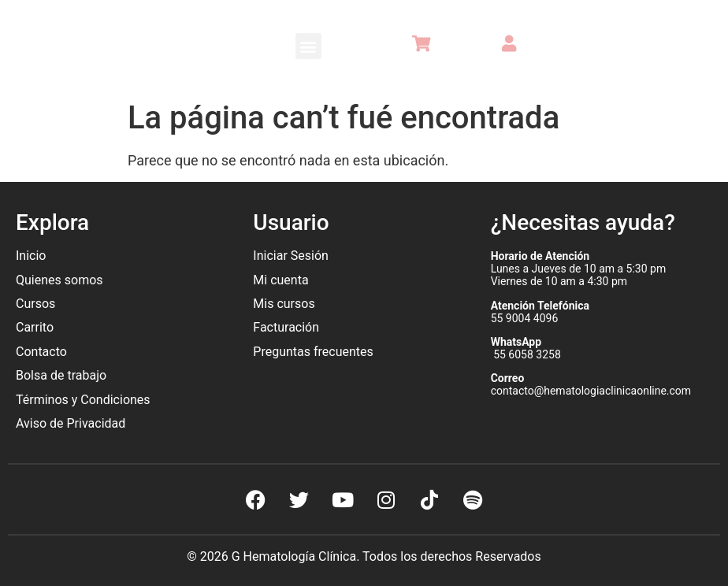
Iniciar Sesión (291, 256)
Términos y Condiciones (83, 400)
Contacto (41, 352)
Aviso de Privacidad (71, 423)
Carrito (35, 327)
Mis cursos (284, 304)
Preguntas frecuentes (314, 352)
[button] (308, 46)
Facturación (286, 327)
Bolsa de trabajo (61, 375)
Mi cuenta (280, 280)
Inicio (31, 256)
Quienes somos (61, 280)
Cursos (35, 304)
